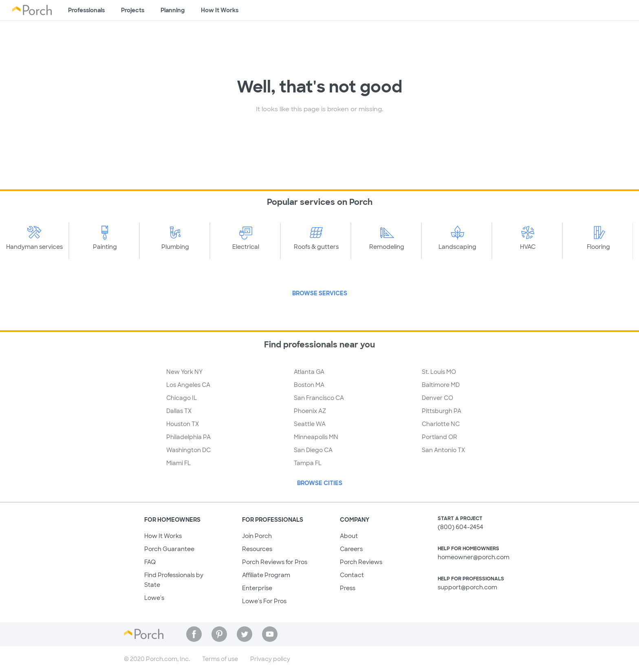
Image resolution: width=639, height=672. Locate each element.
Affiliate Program (266, 575)
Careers (351, 549)
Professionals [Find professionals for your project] (86, 10)
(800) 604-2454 (461, 527)
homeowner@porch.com (474, 557)
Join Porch (257, 536)
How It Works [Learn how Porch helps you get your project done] (220, 10)
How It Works (163, 536)
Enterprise (257, 588)
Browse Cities (320, 483)
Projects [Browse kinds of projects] (133, 10)
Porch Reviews (361, 562)
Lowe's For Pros (264, 601)
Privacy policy (270, 659)
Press (348, 588)
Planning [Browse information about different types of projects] (173, 10)
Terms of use (220, 659)
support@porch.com (467, 587)
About (349, 536)
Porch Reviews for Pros (275, 562)
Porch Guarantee (169, 549)
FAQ (150, 562)
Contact (352, 575)
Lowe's (154, 598)
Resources (257, 549)
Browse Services (320, 293)
